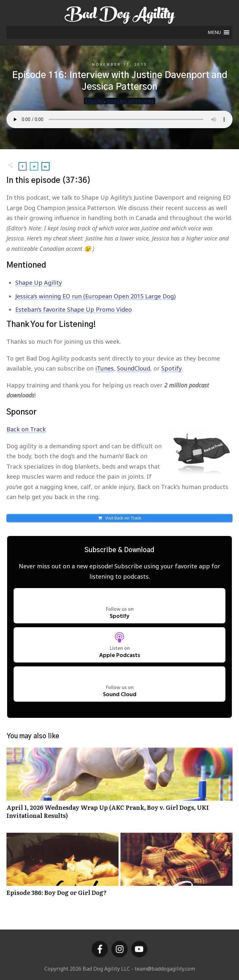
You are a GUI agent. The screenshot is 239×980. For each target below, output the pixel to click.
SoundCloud (134, 368)
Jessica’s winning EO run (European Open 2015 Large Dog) (95, 296)
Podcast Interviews (131, 101)
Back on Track (26, 429)
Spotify (171, 368)
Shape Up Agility (39, 283)
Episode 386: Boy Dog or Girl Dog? (119, 869)
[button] (214, 32)
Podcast (95, 101)
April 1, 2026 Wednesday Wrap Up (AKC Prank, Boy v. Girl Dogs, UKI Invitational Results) (119, 787)
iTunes (104, 368)
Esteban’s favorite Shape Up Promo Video (74, 309)
